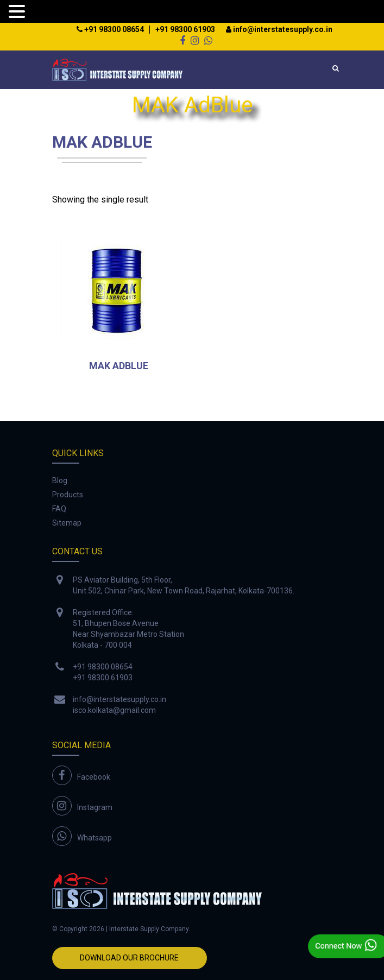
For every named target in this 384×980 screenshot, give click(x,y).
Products (68, 495)
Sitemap (67, 523)
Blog (60, 480)
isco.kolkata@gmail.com (114, 710)
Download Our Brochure (129, 958)
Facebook (94, 777)
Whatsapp (95, 838)
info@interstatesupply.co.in (279, 30)
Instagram (95, 807)
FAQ (59, 509)
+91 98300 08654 (110, 30)
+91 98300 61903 (185, 30)
